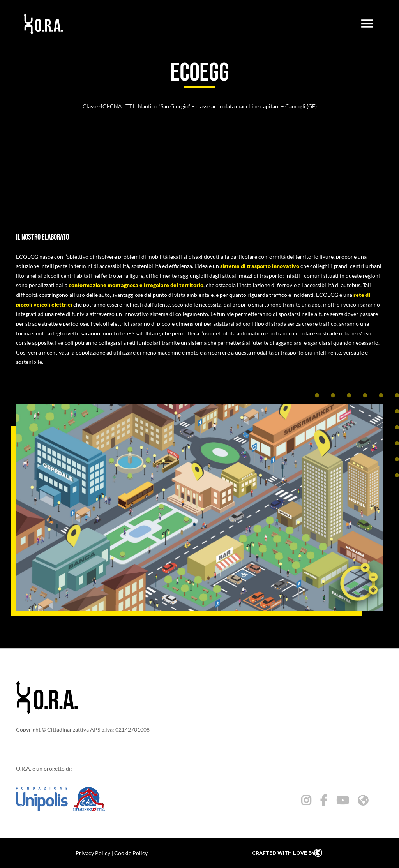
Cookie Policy (131, 853)
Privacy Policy (93, 853)
